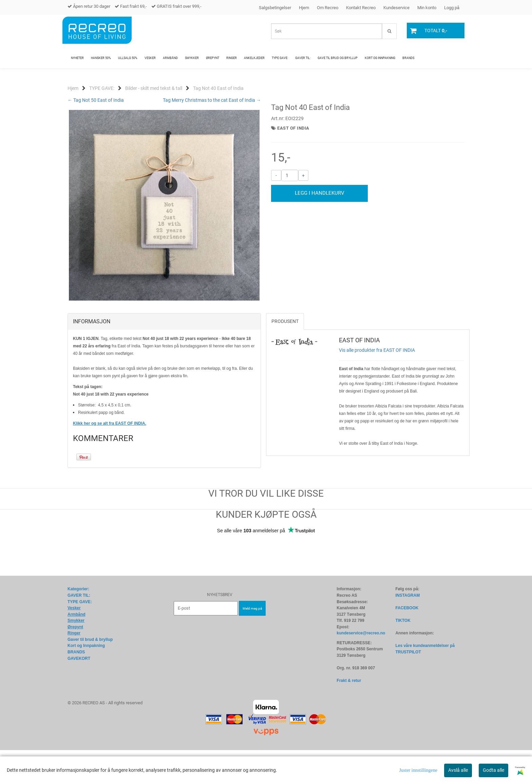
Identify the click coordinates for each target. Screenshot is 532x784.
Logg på (452, 8)
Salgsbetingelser (275, 8)
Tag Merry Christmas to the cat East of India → (212, 100)
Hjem (304, 8)
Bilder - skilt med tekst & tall (154, 88)
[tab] (164, 356)
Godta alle (493, 770)
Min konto (427, 8)
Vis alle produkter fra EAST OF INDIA (377, 384)
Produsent (285, 355)
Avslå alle (458, 770)
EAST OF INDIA (293, 128)
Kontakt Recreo (361, 8)
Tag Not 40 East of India (218, 88)
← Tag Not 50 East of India (96, 100)
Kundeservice (396, 8)
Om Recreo (328, 8)
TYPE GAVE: (102, 88)
